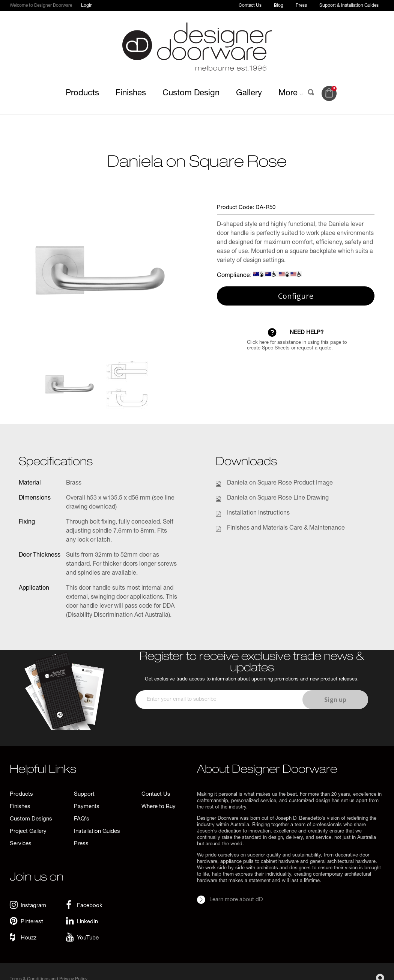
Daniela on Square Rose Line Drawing (278, 498)
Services (21, 844)
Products (82, 93)
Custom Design (191, 93)
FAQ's (82, 819)
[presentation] (251, 731)
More (291, 93)
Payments (87, 807)
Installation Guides (97, 832)
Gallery (249, 93)
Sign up (335, 700)
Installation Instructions (258, 513)
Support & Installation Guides (349, 6)
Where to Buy (159, 807)
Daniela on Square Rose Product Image (280, 483)
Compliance (233, 276)
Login (87, 6)
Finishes (131, 93)
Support (84, 794)
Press (301, 6)
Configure (296, 296)
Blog (279, 6)
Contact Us (250, 6)
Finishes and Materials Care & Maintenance (286, 528)
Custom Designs (31, 819)
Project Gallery (28, 832)
